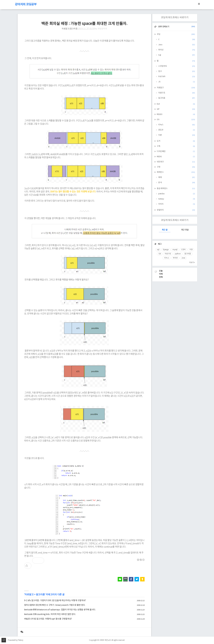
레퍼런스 (176, 172)
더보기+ (192, 263)
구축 (176, 146)
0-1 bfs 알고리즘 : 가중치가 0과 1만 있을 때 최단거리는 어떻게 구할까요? (55, 601)
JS (177, 82)
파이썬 (175, 258)
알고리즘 (40, 595)
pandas (177, 194)
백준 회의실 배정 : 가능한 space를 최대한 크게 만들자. (84, 24)
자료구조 (177, 93)
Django (166, 250)
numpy (177, 199)
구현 (176, 167)
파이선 (177, 50)
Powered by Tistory (16, 640)
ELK (176, 104)
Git (160, 254)
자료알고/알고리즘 (70, 29)
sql (158, 250)
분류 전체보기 (176, 27)
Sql (177, 55)
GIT (176, 109)
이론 (177, 135)
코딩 (176, 34)
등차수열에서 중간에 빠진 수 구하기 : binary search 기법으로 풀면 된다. (55, 605)
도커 (176, 141)
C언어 (183, 250)
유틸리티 (176, 210)
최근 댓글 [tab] (185, 230)
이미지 (177, 204)
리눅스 (177, 125)
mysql (175, 250)
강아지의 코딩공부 (26, 5)
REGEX (176, 114)
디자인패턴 (176, 151)
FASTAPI (177, 77)
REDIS (176, 157)
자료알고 (29, 595)
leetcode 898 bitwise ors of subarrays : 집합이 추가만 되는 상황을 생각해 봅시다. (60, 610)
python (178, 254)
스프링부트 (177, 66)
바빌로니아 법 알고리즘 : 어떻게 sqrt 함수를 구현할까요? (48, 619)
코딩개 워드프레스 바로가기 (175, 17)
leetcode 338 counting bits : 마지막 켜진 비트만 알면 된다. (50, 614)
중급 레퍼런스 (176, 189)
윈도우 (177, 130)
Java (177, 45)
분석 (177, 183)
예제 (177, 177)
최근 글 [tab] (165, 230)
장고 (177, 71)
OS (176, 120)
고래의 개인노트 (105, 640)
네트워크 (176, 162)
